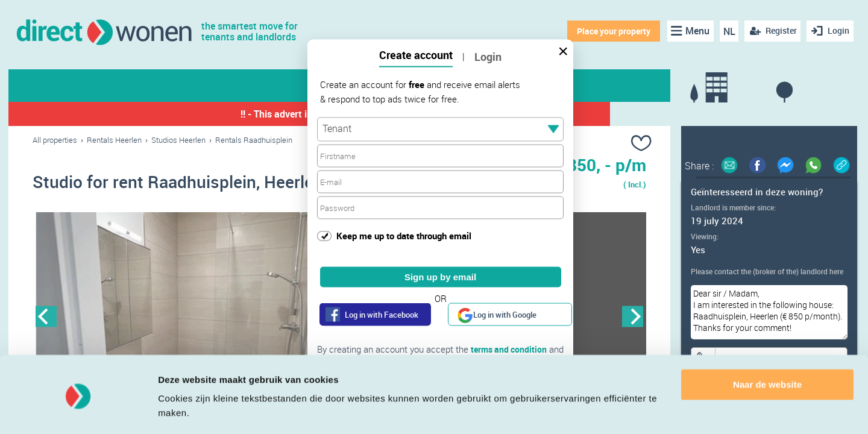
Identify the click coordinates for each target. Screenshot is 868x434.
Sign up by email (440, 277)
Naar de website (767, 349)
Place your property (612, 31)
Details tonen (187, 410)
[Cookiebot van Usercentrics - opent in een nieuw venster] (78, 410)
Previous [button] (46, 317)
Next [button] (633, 317)
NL (727, 31)
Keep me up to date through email (404, 235)
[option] (186, 318)
